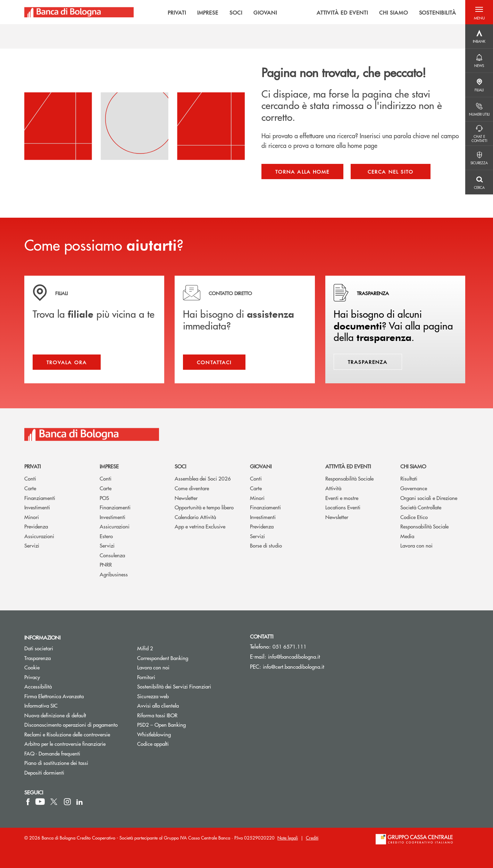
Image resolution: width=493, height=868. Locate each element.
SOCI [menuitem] (236, 12)
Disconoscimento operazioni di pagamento (71, 724)
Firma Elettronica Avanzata (54, 696)
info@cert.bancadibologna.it (294, 666)
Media (407, 536)
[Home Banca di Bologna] (79, 12)
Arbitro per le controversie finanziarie (76, 744)
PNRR (106, 564)
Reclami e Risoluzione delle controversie (67, 734)
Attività (333, 488)
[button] (479, 12)
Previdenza (36, 526)
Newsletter (186, 498)
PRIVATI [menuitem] (177, 12)
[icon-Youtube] (40, 802)
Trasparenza (37, 658)
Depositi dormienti (44, 772)
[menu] (299, 12)
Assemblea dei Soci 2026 (203, 478)
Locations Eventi (343, 507)
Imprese (109, 466)
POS (104, 498)
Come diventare (192, 488)
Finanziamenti (40, 498)
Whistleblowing (154, 734)
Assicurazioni (39, 536)
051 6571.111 (290, 646)
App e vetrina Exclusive (200, 526)
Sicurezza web (153, 696)
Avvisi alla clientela (158, 705)
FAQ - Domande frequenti (52, 753)
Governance (414, 488)
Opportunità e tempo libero (204, 507)
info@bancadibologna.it (294, 656)
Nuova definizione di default (55, 715)
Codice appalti (153, 744)
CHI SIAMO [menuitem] (394, 12)
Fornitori (146, 677)
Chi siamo (413, 466)
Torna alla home (302, 172)
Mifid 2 (145, 648)
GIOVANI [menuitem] (265, 12)
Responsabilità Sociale (349, 478)
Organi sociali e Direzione (429, 498)
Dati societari (39, 648)
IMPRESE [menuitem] (208, 12)
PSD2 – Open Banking (188, 724)
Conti (30, 478)
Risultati (409, 478)
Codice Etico (414, 517)
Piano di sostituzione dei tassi (76, 763)
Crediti (312, 838)
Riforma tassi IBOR (157, 715)
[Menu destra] (479, 36)
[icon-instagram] (67, 802)
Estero (106, 536)
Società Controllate (421, 507)
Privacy (32, 677)
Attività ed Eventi (348, 466)
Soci (180, 466)
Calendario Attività (195, 517)
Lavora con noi (416, 545)
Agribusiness (114, 574)
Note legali (288, 838)
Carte (30, 488)
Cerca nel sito (391, 172)
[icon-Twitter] (55, 802)
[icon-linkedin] (80, 802)
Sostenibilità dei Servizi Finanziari (174, 686)
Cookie (32, 667)
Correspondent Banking (163, 658)
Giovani (261, 466)
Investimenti (37, 507)
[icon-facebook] (28, 802)
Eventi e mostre (342, 498)
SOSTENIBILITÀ (438, 12)
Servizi (32, 545)
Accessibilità (38, 686)
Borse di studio (266, 545)
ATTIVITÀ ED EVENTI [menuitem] (342, 12)
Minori (32, 517)
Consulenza (112, 555)
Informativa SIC (41, 705)
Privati (32, 466)
